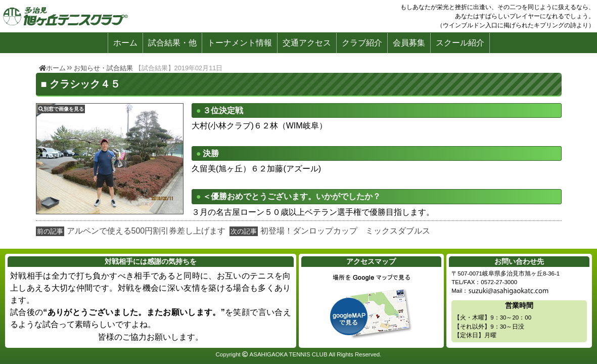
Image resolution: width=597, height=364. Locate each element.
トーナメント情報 (240, 43)
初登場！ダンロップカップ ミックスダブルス (345, 231)
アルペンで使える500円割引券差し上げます (146, 231)
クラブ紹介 (362, 43)
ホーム (125, 43)
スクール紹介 (460, 43)
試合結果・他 (172, 43)
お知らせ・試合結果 (103, 68)
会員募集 (409, 43)
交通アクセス (307, 43)
